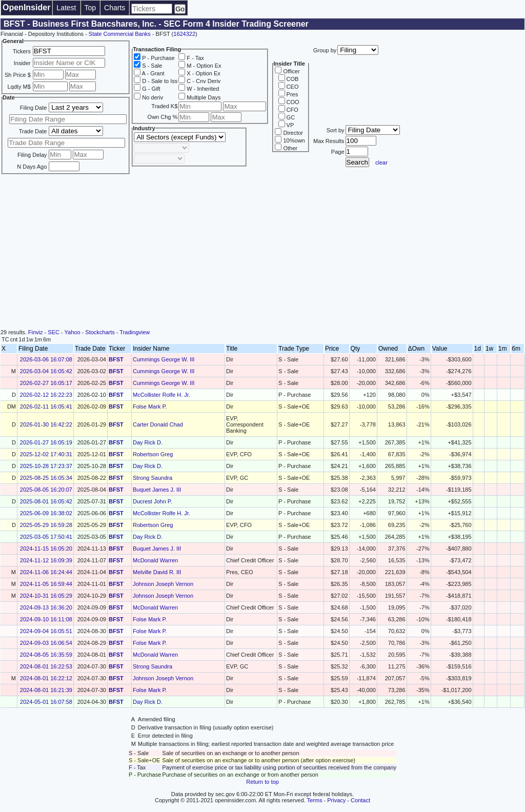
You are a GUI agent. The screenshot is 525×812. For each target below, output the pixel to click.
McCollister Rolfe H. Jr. (161, 395)
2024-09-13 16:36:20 (46, 607)
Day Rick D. (148, 442)
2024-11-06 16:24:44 (46, 572)
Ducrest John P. (153, 501)
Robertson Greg (153, 454)
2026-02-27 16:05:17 (46, 383)
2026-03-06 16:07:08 (46, 359)
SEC (54, 332)
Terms (315, 800)
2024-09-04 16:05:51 (46, 631)
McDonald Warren (155, 560)
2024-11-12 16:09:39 (46, 560)
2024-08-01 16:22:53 (46, 666)
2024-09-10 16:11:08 (46, 619)
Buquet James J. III (157, 490)
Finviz (36, 332)
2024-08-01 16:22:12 (46, 678)
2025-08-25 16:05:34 (46, 478)
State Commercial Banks (120, 34)
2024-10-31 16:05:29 (46, 596)
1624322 (184, 34)
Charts (115, 8)
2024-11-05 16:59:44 (46, 584)
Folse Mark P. (150, 407)
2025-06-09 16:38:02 (46, 513)
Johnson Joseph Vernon (163, 584)
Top (90, 8)
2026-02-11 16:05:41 (46, 407)
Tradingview (135, 332)
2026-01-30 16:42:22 (46, 424)
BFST (116, 359)
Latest (66, 8)
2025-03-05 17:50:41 (46, 537)
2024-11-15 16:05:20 (46, 549)
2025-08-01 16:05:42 (46, 501)
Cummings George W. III (164, 359)
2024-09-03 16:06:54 (46, 643)
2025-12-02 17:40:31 (46, 454)
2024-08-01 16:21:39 (46, 690)
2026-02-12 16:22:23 (46, 395)
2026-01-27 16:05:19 (46, 442)
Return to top (262, 782)
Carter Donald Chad (158, 424)
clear (381, 163)
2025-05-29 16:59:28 (46, 525)
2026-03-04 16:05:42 (46, 371)
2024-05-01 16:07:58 (46, 702)
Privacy (336, 800)
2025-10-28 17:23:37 (46, 466)
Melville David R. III (157, 572)
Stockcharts (100, 332)
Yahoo (73, 332)
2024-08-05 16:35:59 (46, 655)
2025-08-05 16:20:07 (46, 490)
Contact (360, 800)
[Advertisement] (262, 252)
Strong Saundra (153, 478)
